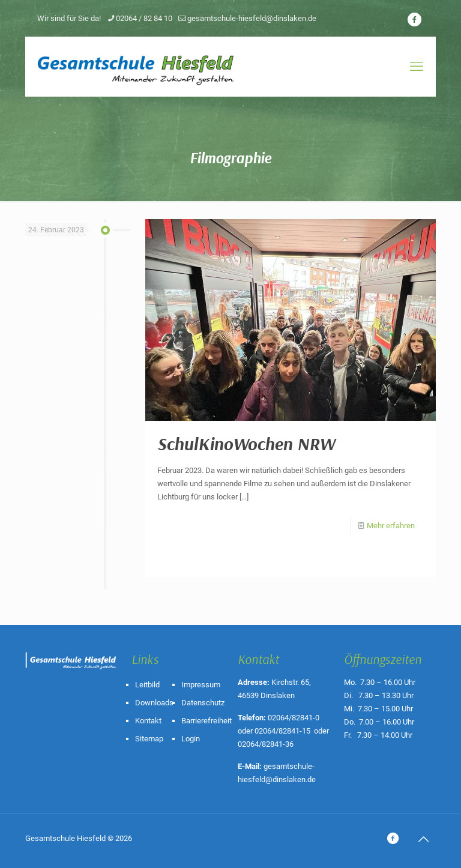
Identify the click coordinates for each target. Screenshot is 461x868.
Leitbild (147, 685)
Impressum (201, 685)
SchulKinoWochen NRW (246, 444)
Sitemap (149, 739)
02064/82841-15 (282, 731)
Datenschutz (203, 703)
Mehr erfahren (391, 526)
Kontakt (148, 721)
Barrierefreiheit (206, 721)
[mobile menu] (417, 67)
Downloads (154, 703)
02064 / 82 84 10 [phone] (144, 18)
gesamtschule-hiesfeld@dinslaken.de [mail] (252, 18)
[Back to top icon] (423, 839)
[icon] (414, 20)
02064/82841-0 (294, 718)
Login (191, 739)
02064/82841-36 (266, 744)
